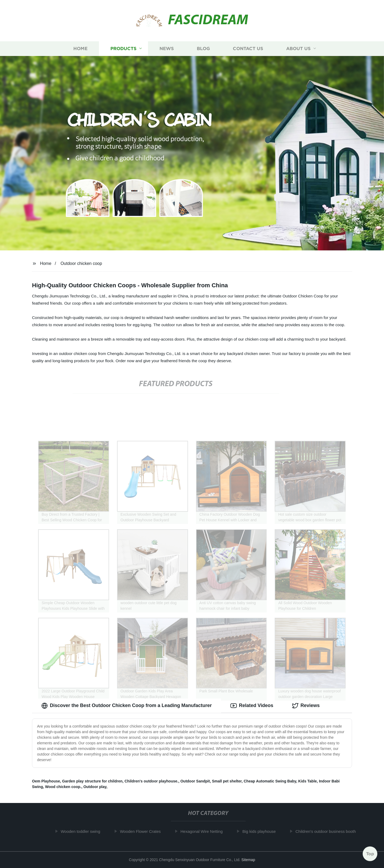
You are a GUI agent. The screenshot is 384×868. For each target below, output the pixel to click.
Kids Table (307, 781)
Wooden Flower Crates (142, 831)
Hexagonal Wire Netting (203, 831)
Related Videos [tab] (252, 706)
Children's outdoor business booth (327, 831)
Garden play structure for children (92, 781)
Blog (203, 49)
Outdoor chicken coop (81, 263)
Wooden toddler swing (82, 831)
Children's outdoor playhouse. (151, 781)
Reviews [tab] (306, 706)
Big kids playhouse (261, 831)
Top (370, 854)
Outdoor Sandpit (195, 781)
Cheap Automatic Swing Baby (270, 781)
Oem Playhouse (46, 781)
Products (123, 49)
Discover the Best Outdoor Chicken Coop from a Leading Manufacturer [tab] (127, 706)
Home (80, 49)
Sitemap (248, 860)
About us (298, 49)
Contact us (248, 49)
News (167, 49)
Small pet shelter (227, 781)
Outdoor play (95, 787)
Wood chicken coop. (63, 787)
